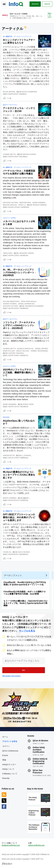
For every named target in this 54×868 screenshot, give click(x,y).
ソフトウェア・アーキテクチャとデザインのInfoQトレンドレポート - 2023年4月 (19, 325)
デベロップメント (13, 575)
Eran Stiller (9, 351)
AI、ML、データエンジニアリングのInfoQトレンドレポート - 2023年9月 (19, 272)
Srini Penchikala (29, 301)
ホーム (5, 737)
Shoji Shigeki (24, 552)
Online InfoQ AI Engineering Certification (40, 761)
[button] (24, 670)
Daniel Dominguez (26, 304)
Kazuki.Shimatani (29, 92)
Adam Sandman (10, 404)
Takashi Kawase (40, 205)
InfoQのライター (9, 764)
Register (35, 4)
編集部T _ (27, 498)
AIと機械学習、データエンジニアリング (17, 36)
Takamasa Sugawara (34, 306)
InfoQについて (8, 769)
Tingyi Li (22, 205)
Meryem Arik (25, 203)
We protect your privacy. (12, 676)
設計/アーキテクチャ (10, 105)
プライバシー (7, 864)
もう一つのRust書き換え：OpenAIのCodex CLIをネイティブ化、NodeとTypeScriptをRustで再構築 (25, 603)
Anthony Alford (10, 203)
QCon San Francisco (38, 771)
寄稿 (4, 760)
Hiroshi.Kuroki (29, 154)
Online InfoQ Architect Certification (39, 750)
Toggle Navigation (4, 4)
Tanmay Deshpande (39, 351)
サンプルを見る (27, 631)
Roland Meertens (11, 301)
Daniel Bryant (42, 349)
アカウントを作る (10, 741)
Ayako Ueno (28, 404)
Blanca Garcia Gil (25, 349)
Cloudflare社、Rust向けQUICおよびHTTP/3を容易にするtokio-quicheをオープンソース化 (25, 583)
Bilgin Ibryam (9, 92)
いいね (9, 98)
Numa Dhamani (39, 203)
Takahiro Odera (26, 253)
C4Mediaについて (10, 774)
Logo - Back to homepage (16, 4)
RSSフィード (26, 28)
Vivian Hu (7, 552)
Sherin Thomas (10, 304)
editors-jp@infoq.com (36, 845)
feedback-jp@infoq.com (11, 845)
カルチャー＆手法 (9, 218)
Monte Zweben (10, 498)
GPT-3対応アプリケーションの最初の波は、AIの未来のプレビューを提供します (19, 517)
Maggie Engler (10, 205)
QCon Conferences (10, 751)
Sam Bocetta (9, 455)
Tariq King (8, 253)
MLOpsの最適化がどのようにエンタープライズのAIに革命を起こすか (19, 475)
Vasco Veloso (23, 351)
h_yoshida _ (27, 455)
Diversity (6, 778)
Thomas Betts (9, 154)
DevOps (6, 417)
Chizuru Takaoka (16, 353)
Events (5, 755)
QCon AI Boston (40, 741)
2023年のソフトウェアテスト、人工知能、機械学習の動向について (19, 372)
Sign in (47, 4)
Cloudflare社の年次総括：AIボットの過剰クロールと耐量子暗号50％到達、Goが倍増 (25, 593)
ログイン (6, 746)
